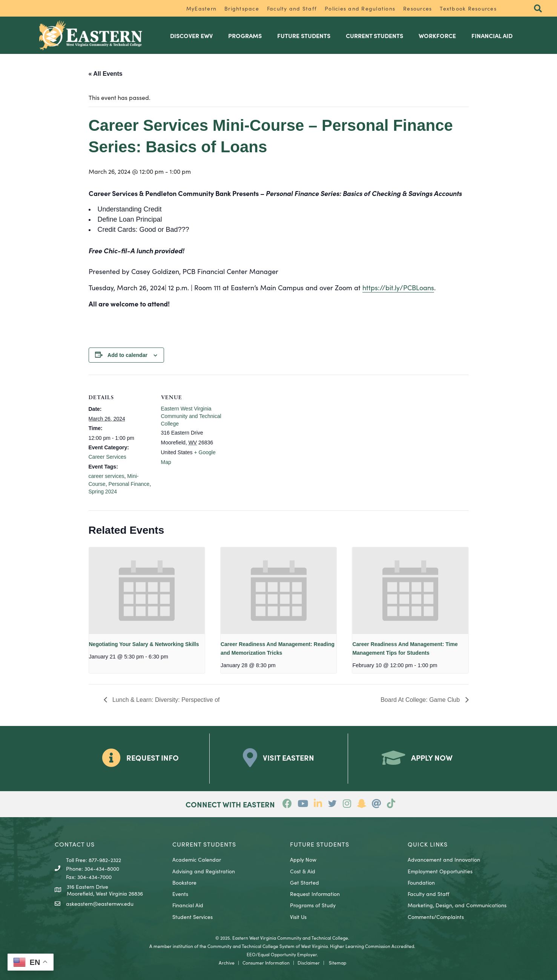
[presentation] (147, 591)
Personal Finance (129, 484)
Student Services (193, 917)
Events (180, 894)
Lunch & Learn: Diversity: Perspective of (165, 700)
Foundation (421, 882)
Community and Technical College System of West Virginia (268, 946)
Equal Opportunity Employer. (288, 954)
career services (107, 476)
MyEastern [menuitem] (201, 8)
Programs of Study (313, 905)
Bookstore (184, 882)
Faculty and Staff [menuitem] (292, 8)
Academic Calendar (197, 859)
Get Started (305, 882)
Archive (227, 962)
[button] (538, 9)
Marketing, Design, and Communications (457, 905)
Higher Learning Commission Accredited (372, 946)
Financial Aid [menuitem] (492, 35)
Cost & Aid (303, 871)
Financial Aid (188, 905)
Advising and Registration (204, 871)
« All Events (106, 74)
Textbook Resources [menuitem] (468, 8)
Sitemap (338, 962)
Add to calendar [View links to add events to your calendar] (127, 355)
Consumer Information (266, 962)
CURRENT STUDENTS (204, 844)
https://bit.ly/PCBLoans (398, 287)
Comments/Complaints (436, 917)
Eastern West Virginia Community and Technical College (191, 416)
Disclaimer (309, 962)
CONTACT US (75, 844)
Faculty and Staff (428, 894)
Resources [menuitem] (417, 8)
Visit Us (298, 917)
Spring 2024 (103, 492)
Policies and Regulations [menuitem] (360, 8)
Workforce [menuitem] (437, 35)
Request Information (315, 894)
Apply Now (303, 859)
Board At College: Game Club (421, 700)
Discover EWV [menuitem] (191, 35)
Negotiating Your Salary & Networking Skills (144, 644)
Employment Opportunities (440, 871)
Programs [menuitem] (245, 35)
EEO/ (252, 954)
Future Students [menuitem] (304, 35)
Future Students (320, 844)
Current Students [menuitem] (374, 35)
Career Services (107, 457)
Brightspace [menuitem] (242, 8)
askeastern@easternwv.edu (100, 903)
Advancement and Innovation (444, 859)
